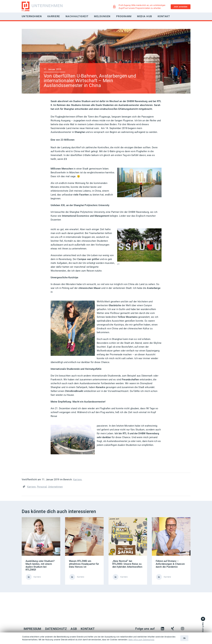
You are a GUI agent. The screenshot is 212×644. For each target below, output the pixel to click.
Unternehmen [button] (32, 16)
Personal (42, 487)
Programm (124, 16)
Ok (184, 638)
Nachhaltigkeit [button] (77, 16)
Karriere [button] (54, 16)
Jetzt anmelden (180, 7)
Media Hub (145, 16)
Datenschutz (56, 629)
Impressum (32, 629)
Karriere (77, 480)
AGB (74, 629)
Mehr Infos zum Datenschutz (141, 640)
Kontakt (164, 16)
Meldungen (102, 16)
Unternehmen (55, 487)
